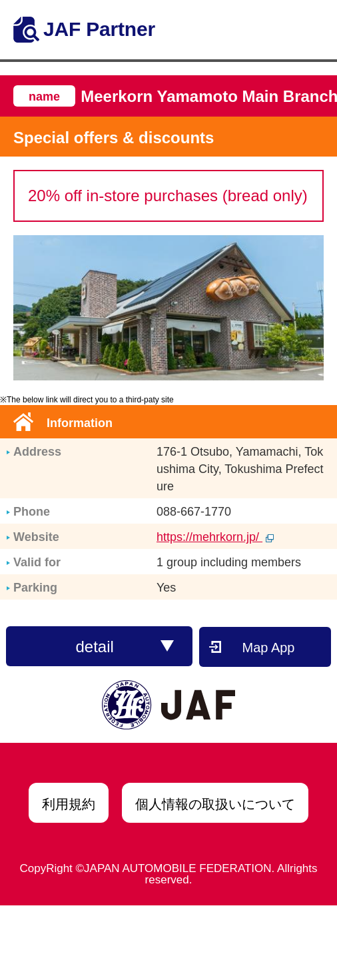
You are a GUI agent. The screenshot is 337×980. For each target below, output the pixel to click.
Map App (269, 648)
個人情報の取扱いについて (215, 804)
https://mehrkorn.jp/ (215, 537)
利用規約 (69, 804)
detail (125, 647)
